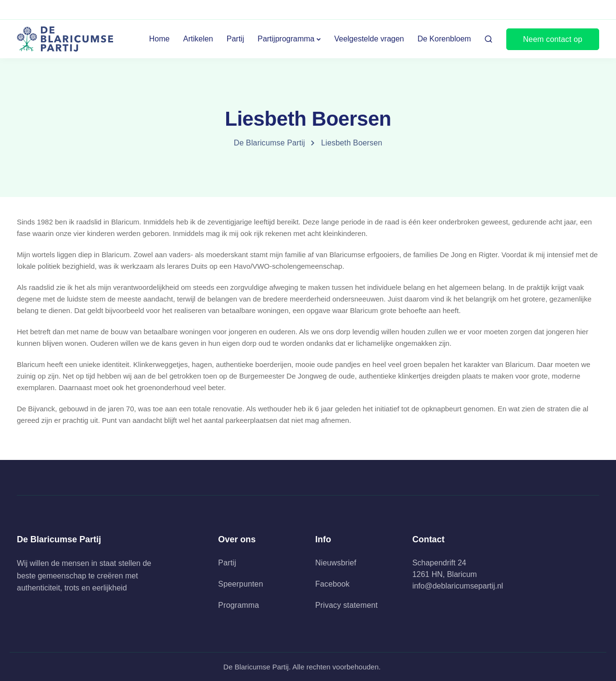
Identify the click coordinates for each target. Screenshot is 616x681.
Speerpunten (240, 584)
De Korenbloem (444, 39)
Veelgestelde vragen (369, 39)
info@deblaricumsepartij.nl (458, 586)
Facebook (333, 584)
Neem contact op (553, 39)
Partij (235, 39)
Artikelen (198, 39)
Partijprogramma (286, 39)
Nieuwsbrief (336, 563)
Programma (238, 605)
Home (160, 39)
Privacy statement (346, 605)
